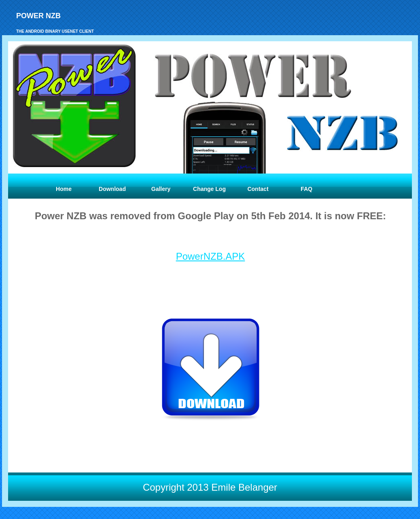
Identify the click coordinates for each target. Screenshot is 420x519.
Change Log (209, 189)
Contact (258, 189)
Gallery (161, 189)
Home (64, 189)
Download (112, 189)
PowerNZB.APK (211, 256)
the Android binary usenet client (55, 31)
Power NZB (38, 16)
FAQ (307, 189)
